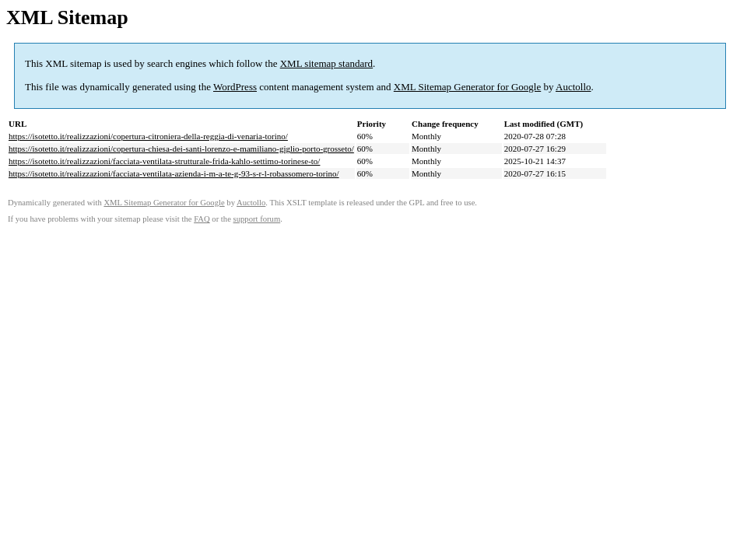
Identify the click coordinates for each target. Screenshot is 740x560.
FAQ (202, 219)
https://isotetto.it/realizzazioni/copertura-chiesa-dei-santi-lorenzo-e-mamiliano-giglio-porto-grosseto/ (181, 149)
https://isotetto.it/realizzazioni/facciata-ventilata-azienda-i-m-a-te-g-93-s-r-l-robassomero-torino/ (174, 173)
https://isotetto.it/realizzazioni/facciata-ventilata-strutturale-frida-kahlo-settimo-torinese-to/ (164, 161)
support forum (257, 219)
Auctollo (573, 87)
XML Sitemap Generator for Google (467, 87)
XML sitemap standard (326, 63)
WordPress (235, 87)
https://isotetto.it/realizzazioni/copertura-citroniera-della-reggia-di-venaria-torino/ (148, 136)
